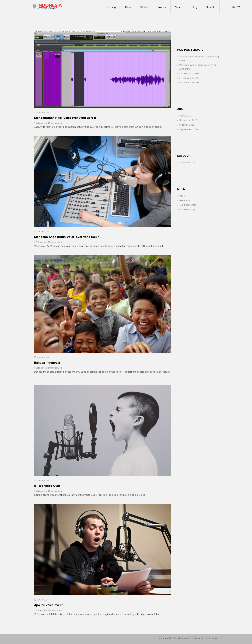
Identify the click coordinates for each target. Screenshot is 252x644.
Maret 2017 (185, 116)
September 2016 (188, 129)
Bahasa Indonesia (189, 73)
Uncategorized (55, 123)
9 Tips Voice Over (189, 78)
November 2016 (188, 120)
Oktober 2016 (187, 125)
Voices (162, 7)
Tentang (111, 7)
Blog (194, 7)
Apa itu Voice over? (190, 83)
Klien (128, 7)
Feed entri (185, 200)
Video (179, 7)
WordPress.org (187, 210)
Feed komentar (188, 205)
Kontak (211, 7)
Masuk (183, 196)
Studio (144, 7)
